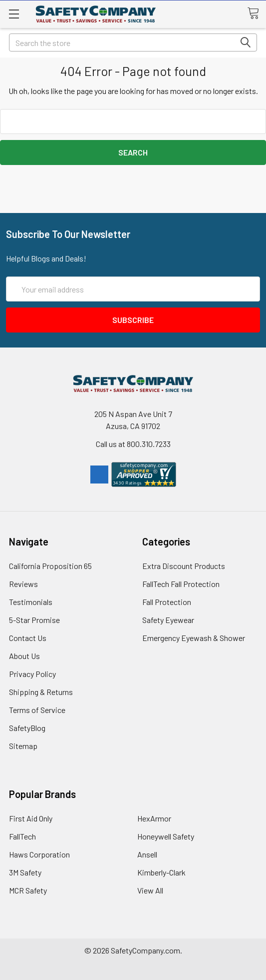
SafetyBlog (27, 728)
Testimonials (31, 602)
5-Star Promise (34, 620)
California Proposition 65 (50, 566)
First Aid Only (31, 818)
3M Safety (25, 872)
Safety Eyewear (168, 620)
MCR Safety (28, 890)
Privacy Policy (32, 674)
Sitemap (23, 746)
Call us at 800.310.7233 (133, 444)
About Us (24, 656)
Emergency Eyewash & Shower (194, 638)
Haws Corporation (39, 854)
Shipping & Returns (41, 692)
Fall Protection (167, 602)
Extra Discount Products (184, 566)
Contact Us (28, 638)
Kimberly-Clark (161, 872)
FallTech (22, 836)
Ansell (147, 854)
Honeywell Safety (166, 836)
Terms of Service (37, 710)
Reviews (23, 584)
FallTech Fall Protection (181, 584)
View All (150, 890)
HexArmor (154, 818)
